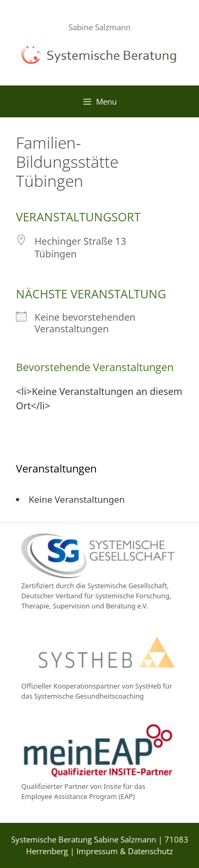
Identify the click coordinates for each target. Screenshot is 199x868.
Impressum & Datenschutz (125, 851)
